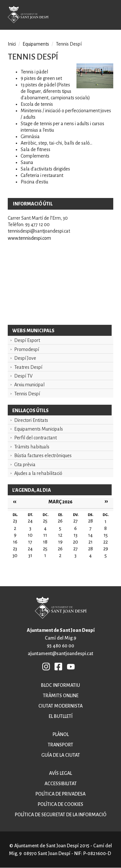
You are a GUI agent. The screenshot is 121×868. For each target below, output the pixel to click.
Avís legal (60, 773)
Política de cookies (60, 804)
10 (30, 535)
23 (15, 549)
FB (59, 666)
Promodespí (27, 349)
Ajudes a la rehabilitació (38, 473)
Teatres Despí (28, 367)
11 (45, 535)
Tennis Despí (27, 394)
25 (45, 549)
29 (106, 549)
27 (76, 549)
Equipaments (36, 44)
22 (106, 542)
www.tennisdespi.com (29, 238)
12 (60, 535)
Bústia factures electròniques (43, 456)
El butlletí (61, 716)
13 (76, 535)
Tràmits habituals (32, 447)
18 (45, 542)
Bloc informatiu (60, 685)
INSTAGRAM (46, 666)
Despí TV (23, 376)
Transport (60, 745)
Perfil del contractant (35, 438)
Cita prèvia (25, 465)
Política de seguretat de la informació (61, 815)
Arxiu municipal (29, 385)
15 (106, 535)
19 (60, 542)
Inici (12, 44)
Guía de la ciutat (61, 755)
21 (91, 542)
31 (30, 555)
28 (91, 549)
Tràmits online (61, 696)
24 (30, 549)
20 (76, 542)
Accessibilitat (61, 784)
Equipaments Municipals (39, 429)
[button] (95, 87)
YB (71, 666)
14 (90, 535)
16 (15, 542)
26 (60, 549)
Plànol (61, 734)
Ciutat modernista (60, 706)
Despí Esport (27, 340)
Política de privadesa (60, 794)
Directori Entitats (31, 420)
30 (15, 555)
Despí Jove (25, 358)
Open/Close (111, 16)
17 (30, 542)
